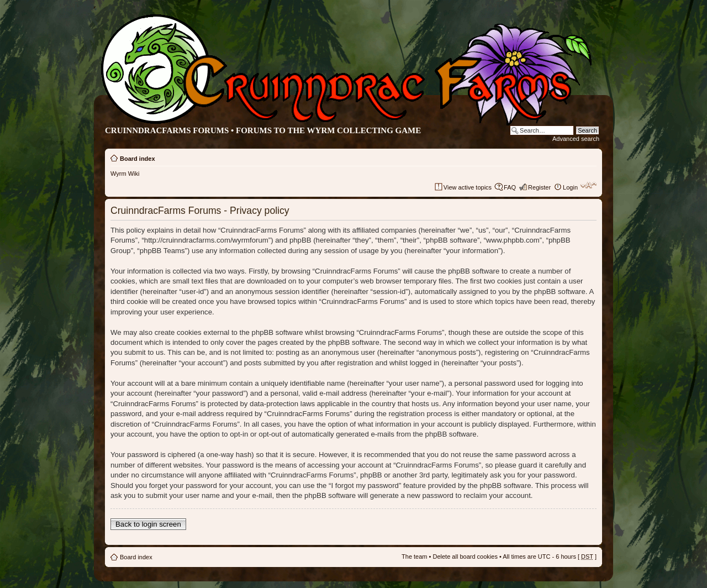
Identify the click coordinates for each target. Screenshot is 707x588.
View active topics (468, 187)
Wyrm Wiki (125, 174)
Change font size (589, 185)
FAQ (510, 187)
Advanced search (576, 139)
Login (570, 187)
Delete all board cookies (465, 556)
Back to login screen (148, 524)
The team (414, 556)
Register (539, 187)
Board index (138, 159)
